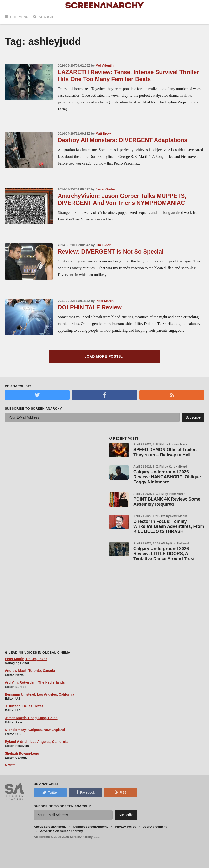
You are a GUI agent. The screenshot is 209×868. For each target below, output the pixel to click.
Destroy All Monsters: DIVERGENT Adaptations (123, 140)
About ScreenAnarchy (50, 827)
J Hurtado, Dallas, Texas (24, 706)
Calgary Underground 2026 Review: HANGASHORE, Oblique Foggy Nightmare (167, 477)
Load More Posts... (105, 356)
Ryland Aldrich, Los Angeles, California (36, 742)
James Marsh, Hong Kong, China (31, 718)
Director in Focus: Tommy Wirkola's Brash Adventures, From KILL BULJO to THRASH (169, 526)
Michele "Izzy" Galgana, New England (35, 730)
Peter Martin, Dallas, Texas (26, 659)
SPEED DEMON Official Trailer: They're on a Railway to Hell (165, 452)
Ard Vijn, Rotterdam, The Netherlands (35, 682)
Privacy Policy (125, 827)
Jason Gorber (106, 189)
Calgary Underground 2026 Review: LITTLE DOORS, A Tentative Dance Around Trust (164, 554)
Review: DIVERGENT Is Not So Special (111, 251)
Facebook (85, 792)
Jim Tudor (103, 245)
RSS (121, 792)
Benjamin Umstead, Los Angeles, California (40, 694)
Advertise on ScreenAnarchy (62, 831)
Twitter (50, 792)
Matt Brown (104, 134)
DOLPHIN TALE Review (90, 307)
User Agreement (155, 827)
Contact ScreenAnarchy (91, 827)
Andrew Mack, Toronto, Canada (30, 671)
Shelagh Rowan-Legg (22, 753)
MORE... (11, 765)
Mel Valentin (105, 65)
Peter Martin (105, 301)
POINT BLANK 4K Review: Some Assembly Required (167, 502)
